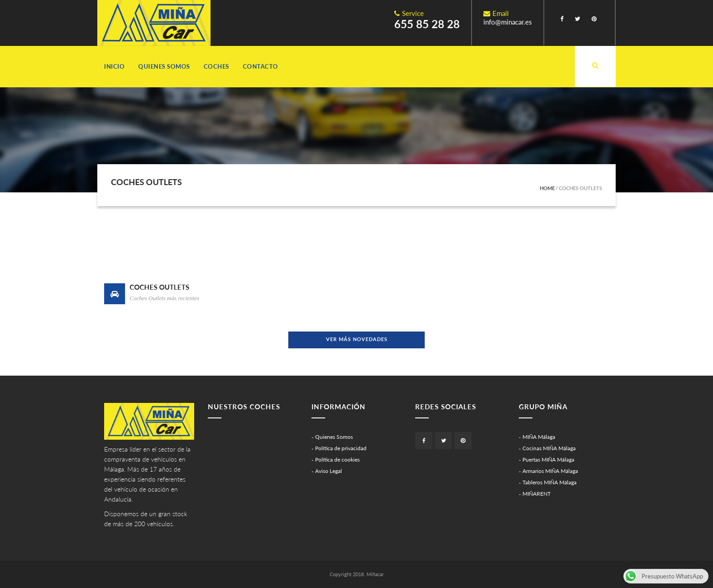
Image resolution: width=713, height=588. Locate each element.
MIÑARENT (537, 494)
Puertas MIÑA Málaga (548, 460)
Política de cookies (337, 460)
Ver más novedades (357, 339)
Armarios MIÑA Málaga (550, 471)
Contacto (261, 66)
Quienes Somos (164, 66)
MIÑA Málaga (539, 437)
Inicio (114, 66)
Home (547, 188)
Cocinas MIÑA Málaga (549, 448)
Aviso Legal (329, 471)
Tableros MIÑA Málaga (550, 482)
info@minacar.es (508, 22)
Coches (216, 66)
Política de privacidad (341, 448)
